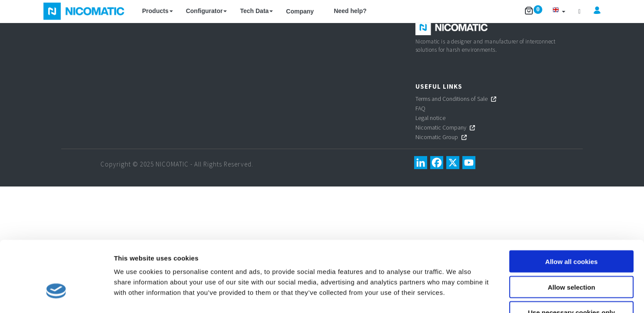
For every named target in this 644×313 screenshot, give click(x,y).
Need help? (350, 11)
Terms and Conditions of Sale (451, 99)
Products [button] (158, 11)
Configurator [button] (207, 11)
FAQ (420, 108)
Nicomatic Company (441, 127)
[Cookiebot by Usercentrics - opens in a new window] (56, 296)
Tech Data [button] (256, 11)
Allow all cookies (572, 206)
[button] (559, 11)
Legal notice (430, 118)
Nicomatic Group (437, 137)
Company (300, 11)
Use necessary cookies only (571, 258)
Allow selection (571, 232)
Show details (456, 296)
